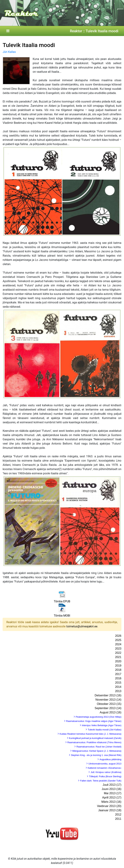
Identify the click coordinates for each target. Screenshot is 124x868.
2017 (118, 674)
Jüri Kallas (9, 52)
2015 (118, 683)
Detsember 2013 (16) (108, 695)
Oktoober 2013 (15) (109, 704)
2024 (118, 644)
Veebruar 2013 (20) (109, 806)
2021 (118, 657)
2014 (118, 687)
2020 (118, 661)
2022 (118, 653)
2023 (118, 649)
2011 (118, 819)
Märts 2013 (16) (111, 802)
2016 (118, 678)
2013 (118, 691)
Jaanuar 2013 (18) (110, 810)
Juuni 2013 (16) (112, 789)
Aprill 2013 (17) (112, 798)
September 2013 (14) (108, 708)
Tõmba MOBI (62, 616)
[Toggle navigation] (8, 31)
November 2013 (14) (108, 700)
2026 (118, 636)
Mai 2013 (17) (113, 793)
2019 (118, 666)
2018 (118, 670)
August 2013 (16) (110, 712)
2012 (118, 815)
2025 (118, 640)
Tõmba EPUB (62, 601)
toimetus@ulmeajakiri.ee (82, 626)
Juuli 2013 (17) (112, 785)
